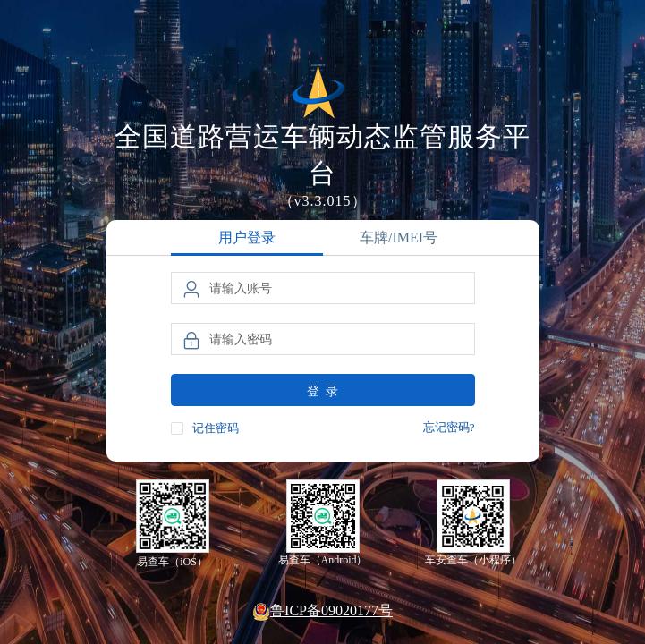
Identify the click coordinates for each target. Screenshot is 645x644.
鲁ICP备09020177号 (322, 612)
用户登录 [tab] (247, 237)
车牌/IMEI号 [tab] (399, 237)
